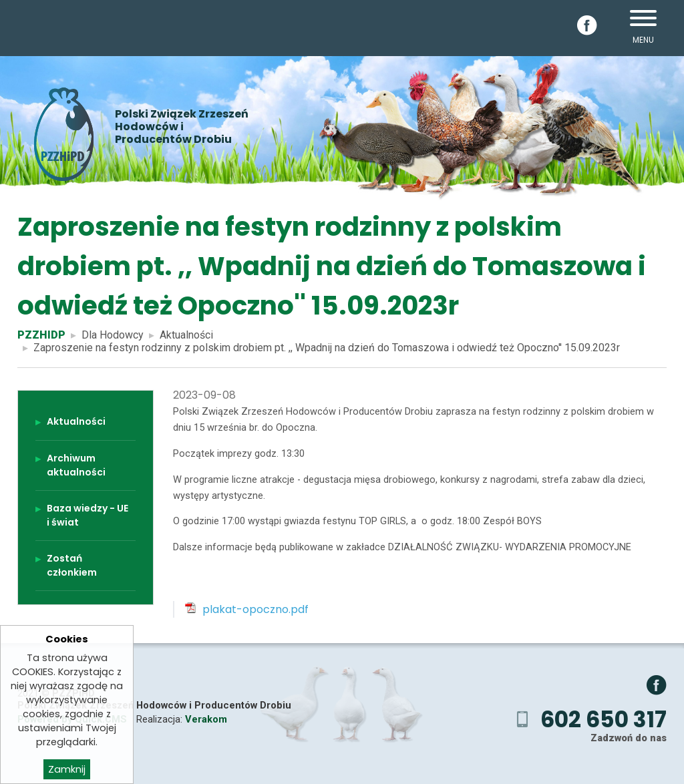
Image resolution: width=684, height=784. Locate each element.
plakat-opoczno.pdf (255, 609)
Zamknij (67, 772)
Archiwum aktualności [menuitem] (76, 465)
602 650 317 (604, 720)
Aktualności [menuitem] (76, 421)
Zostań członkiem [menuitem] (72, 565)
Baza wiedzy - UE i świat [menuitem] (88, 515)
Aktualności (186, 335)
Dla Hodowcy (113, 335)
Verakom (206, 719)
